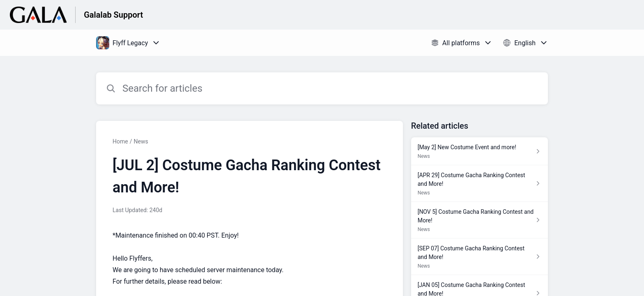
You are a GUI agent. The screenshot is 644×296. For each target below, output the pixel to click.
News (141, 141)
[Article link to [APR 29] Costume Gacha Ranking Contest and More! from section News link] (480, 184)
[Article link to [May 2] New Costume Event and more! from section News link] (480, 151)
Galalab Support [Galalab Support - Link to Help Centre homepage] (113, 15)
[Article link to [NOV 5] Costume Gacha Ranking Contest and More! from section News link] (480, 220)
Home (120, 141)
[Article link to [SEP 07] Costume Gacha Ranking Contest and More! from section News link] (480, 257)
